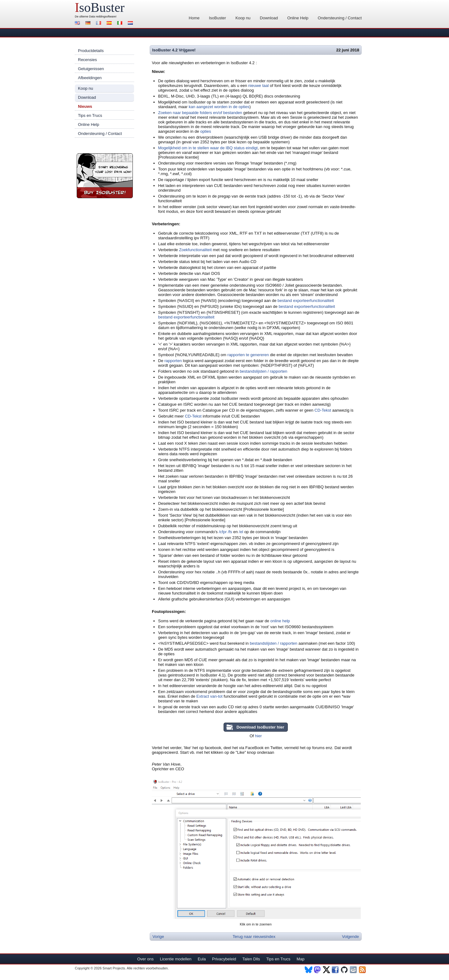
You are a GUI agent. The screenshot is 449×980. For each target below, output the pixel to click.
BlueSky (309, 970)
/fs (230, 532)
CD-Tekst (323, 410)
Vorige (158, 937)
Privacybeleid (224, 959)
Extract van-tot (210, 696)
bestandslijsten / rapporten (263, 371)
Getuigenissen (91, 69)
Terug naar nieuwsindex (254, 937)
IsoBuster (217, 18)
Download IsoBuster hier (260, 727)
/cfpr (223, 532)
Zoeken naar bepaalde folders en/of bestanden (200, 113)
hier (258, 736)
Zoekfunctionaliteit (195, 250)
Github (345, 970)
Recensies (87, 60)
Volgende (350, 937)
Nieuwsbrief (354, 970)
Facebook (336, 970)
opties (206, 131)
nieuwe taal (258, 86)
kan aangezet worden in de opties (219, 107)
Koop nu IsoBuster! (105, 176)
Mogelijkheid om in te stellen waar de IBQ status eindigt (208, 148)
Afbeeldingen (90, 78)
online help (280, 621)
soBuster (100, 7)
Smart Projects (114, 968)
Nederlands (131, 24)
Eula (202, 959)
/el (241, 532)
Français (99, 24)
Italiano (121, 24)
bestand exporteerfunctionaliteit (306, 301)
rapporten (173, 361)
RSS (363, 970)
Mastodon (318, 970)
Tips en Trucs (90, 115)
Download (269, 18)
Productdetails (91, 51)
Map (300, 959)
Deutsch (89, 24)
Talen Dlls (251, 959)
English (78, 24)
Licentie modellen (176, 959)
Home (194, 18)
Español (110, 24)
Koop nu (243, 18)
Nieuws (85, 106)
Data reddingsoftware (103, 17)
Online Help (298, 18)
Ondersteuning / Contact (340, 18)
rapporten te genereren (248, 355)
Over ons (145, 959)
